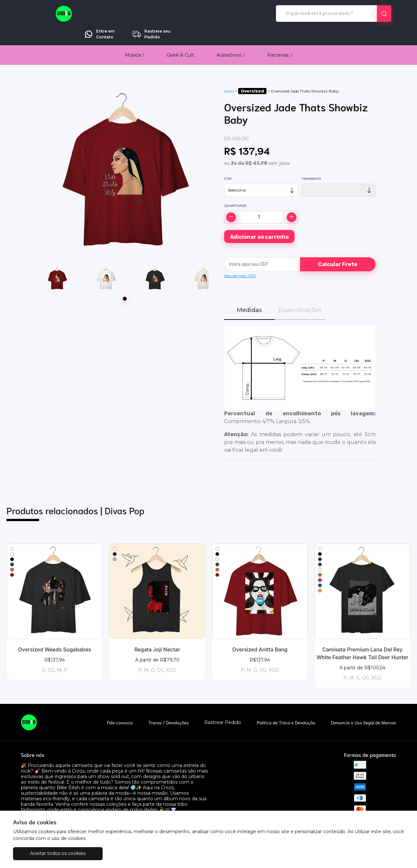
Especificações (300, 292)
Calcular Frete (338, 246)
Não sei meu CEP (240, 257)
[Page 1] (125, 280)
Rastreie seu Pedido (370, 14)
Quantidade (235, 187)
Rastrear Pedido (223, 704)
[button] (135, 37)
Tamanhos (311, 160)
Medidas (249, 292)
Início (229, 73)
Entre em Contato (318, 14)
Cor (228, 160)
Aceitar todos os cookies (46, 853)
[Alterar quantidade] (261, 199)
